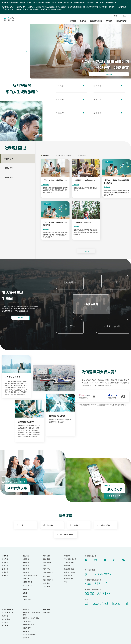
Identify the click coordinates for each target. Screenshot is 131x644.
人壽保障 (26, 559)
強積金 (25, 593)
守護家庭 (71, 86)
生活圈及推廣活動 (96, 21)
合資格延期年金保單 (30, 575)
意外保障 (26, 569)
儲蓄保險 (26, 566)
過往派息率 (27, 628)
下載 (66, 582)
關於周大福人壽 (122, 21)
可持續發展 (6, 619)
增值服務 (67, 566)
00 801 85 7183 (98, 593)
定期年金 (26, 579)
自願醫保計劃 (27, 582)
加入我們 (5, 626)
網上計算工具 (27, 585)
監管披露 (26, 638)
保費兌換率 (68, 575)
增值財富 (109, 86)
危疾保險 (26, 572)
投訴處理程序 (48, 572)
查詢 (45, 566)
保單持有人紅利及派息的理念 (32, 614)
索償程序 (47, 583)
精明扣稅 (109, 113)
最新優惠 (47, 613)
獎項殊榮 (5, 622)
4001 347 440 (96, 584)
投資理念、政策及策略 (31, 618)
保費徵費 (26, 631)
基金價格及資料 (70, 572)
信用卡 (25, 596)
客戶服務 (109, 21)
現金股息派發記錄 (29, 634)
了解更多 (86, 251)
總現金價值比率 (28, 625)
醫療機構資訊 (48, 580)
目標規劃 (73, 21)
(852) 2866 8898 (99, 574)
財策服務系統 (69, 562)
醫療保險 (26, 562)
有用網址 (47, 569)
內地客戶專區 (69, 579)
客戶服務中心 (48, 562)
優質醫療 (71, 99)
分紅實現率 (27, 621)
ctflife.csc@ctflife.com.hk (107, 603)
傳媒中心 (5, 616)
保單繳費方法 (69, 569)
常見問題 (47, 586)
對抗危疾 (71, 113)
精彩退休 (109, 99)
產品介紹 (83, 21)
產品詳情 (109, 74)
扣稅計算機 (27, 599)
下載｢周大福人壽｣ (71, 559)
